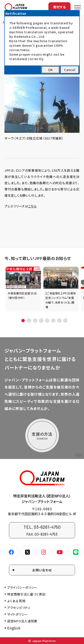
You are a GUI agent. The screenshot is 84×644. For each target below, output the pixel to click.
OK (51, 70)
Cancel (70, 70)
